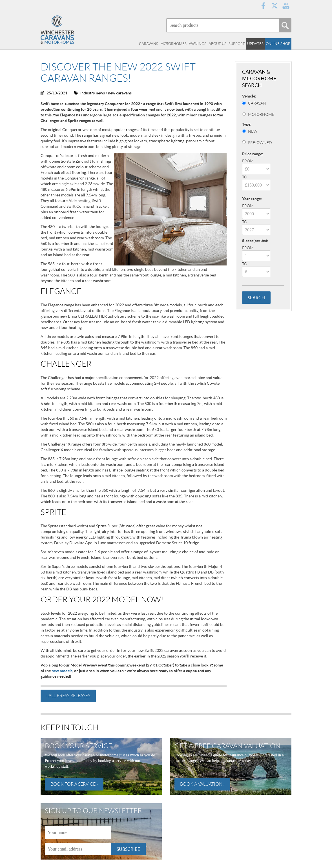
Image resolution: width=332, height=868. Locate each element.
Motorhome (261, 114)
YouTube (286, 6)
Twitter (275, 6)
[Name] (78, 832)
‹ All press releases (68, 696)
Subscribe (128, 849)
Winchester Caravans (69, 30)
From (248, 161)
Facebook (263, 6)
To (245, 177)
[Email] (78, 849)
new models (62, 671)
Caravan (257, 103)
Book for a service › (74, 784)
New (253, 131)
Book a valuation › (202, 784)
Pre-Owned (260, 143)
